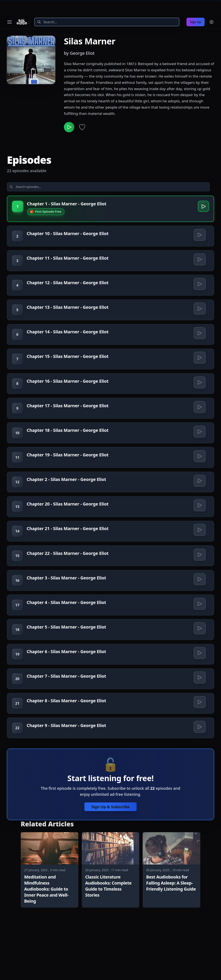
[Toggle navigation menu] (9, 7)
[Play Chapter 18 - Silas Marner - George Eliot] (199, 441)
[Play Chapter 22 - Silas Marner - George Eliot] (199, 576)
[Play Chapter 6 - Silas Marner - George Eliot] (199, 685)
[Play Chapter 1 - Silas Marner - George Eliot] (202, 194)
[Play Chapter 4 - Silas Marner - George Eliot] (199, 631)
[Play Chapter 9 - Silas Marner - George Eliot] (199, 766)
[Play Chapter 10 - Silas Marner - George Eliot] (199, 223)
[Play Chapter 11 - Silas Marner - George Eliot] (199, 251)
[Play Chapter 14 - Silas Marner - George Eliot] (199, 332)
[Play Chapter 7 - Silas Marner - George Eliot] (199, 712)
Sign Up (196, 7)
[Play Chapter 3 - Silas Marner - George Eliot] (199, 604)
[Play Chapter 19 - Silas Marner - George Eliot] (199, 468)
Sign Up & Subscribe (110, 848)
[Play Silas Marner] (70, 113)
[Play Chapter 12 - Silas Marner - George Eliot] (199, 278)
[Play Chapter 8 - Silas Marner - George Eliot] (199, 739)
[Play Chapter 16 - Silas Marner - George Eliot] (199, 386)
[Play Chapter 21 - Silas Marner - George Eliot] (199, 549)
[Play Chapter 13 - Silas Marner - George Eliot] (199, 305)
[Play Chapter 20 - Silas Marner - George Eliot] (199, 522)
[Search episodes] (41, 173)
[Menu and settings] (212, 7)
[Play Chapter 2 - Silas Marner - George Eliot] (199, 495)
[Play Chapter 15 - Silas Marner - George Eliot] (199, 359)
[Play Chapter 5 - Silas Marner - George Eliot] (199, 658)
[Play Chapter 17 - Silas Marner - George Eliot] (199, 414)
